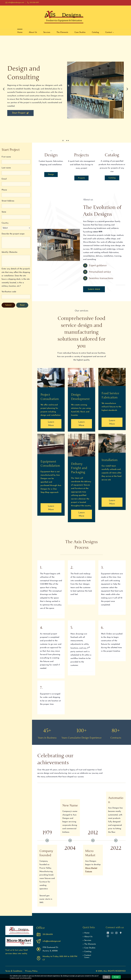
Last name (6, 168)
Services (88, 940)
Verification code (9, 292)
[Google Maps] (121, 933)
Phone (4, 190)
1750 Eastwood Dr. (51, 947)
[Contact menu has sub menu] (110, 32)
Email (4, 179)
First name (6, 157)
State (4, 212)
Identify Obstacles (9, 252)
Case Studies (90, 948)
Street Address (8, 201)
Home (87, 933)
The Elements (90, 944)
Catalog (88, 952)
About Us (88, 937)
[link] (95, 63)
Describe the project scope (13, 234)
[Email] (112, 933)
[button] (4, 89)
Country (5, 223)
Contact (88, 955)
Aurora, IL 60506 (50, 951)
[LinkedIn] (108, 933)
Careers (87, 958)
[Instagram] (116, 933)
